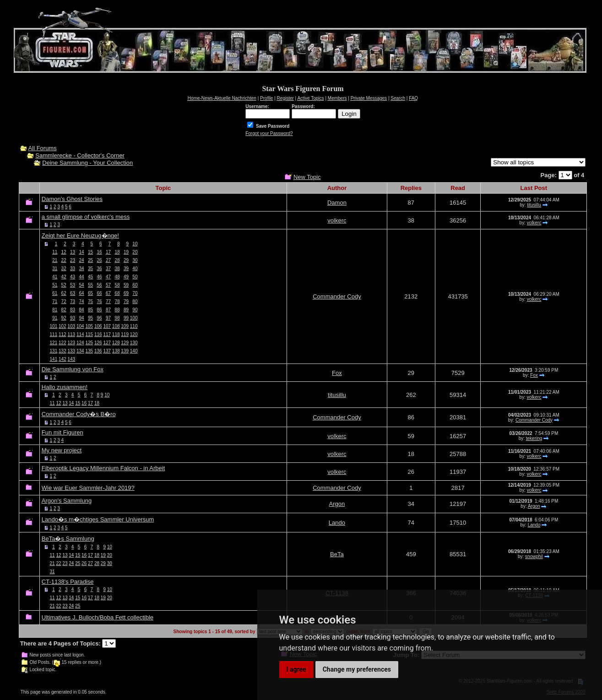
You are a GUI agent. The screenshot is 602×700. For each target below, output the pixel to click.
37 (108, 269)
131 (54, 351)
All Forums (43, 148)
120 (134, 334)
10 (135, 244)
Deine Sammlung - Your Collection (87, 163)
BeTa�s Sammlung (68, 539)
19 (126, 252)
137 (107, 351)
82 (64, 310)
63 (73, 293)
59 (126, 285)
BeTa (337, 554)
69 (126, 293)
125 (89, 343)
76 (99, 301)
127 (107, 343)
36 (99, 269)
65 (90, 293)
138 (116, 351)
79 (126, 301)
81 (55, 310)
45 (90, 277)
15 (90, 252)
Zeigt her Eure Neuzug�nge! (80, 236)
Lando (337, 523)
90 (135, 310)
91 (55, 318)
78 (117, 301)
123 (72, 343)
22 (64, 260)
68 (117, 293)
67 (108, 293)
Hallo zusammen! (65, 387)
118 (116, 334)
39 (126, 269)
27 (108, 260)
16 (99, 252)
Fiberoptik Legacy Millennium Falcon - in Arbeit (103, 468)
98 (117, 318)
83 (73, 310)
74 (82, 301)
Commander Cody (337, 296)
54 (82, 285)
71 (55, 301)
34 (82, 269)
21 (55, 260)
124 (80, 343)
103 (72, 326)
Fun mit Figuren (62, 432)
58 (117, 285)
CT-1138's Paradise (68, 582)
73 (73, 301)
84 (82, 310)
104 (80, 326)
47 (108, 277)
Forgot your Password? (269, 133)
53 (73, 285)
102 (62, 326)
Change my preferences (357, 669)
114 (80, 334)
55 (90, 285)
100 (134, 318)
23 (73, 260)
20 (135, 252)
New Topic (307, 177)
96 (99, 318)
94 (82, 318)
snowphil (534, 556)
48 (117, 277)
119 (125, 334)
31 (55, 269)
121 (54, 343)
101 (54, 326)
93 (73, 318)
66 (99, 293)
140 (134, 351)
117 (107, 334)
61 (55, 293)
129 (125, 343)
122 (62, 343)
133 (72, 351)
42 (64, 277)
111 (54, 334)
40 (135, 269)
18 (117, 252)
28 (117, 260)
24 (82, 260)
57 (108, 285)
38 (117, 269)
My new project (62, 450)
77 (108, 301)
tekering (534, 438)
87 (108, 310)
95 (90, 318)
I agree (296, 669)
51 (55, 285)
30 (135, 260)
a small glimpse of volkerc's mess (86, 217)
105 (89, 326)
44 (82, 277)
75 (90, 301)
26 (99, 260)
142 (62, 359)
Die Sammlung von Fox (73, 369)
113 (72, 334)
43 (73, 277)
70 (135, 293)
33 (73, 269)
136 (98, 351)
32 (64, 269)
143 (72, 359)
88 (117, 310)
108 (116, 326)
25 (90, 260)
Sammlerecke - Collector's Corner (80, 155)
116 (98, 334)
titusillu (534, 205)
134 (80, 351)
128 (116, 343)
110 (134, 326)
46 (99, 277)
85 (90, 310)
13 (73, 252)
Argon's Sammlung (67, 501)
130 (134, 343)
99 (126, 318)
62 (64, 293)
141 (54, 359)
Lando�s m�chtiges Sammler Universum (98, 519)
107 (107, 326)
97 (108, 318)
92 (64, 318)
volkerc (337, 220)
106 (98, 326)
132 (62, 351)
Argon (337, 504)
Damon (337, 203)
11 (55, 252)
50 (135, 277)
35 (90, 269)
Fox (337, 373)
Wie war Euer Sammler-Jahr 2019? (88, 488)
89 (126, 310)
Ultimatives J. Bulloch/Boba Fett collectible (98, 617)
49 (126, 277)
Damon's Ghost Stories (72, 199)
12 (64, 252)
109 (125, 326)
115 (89, 334)
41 (55, 277)
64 (82, 293)
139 (125, 351)
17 (108, 252)
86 (99, 310)
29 (126, 260)
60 (135, 285)
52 (64, 285)
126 (98, 343)
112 (62, 334)
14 (82, 252)
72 (64, 301)
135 (89, 351)
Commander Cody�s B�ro (79, 414)
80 (135, 301)
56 (99, 285)
